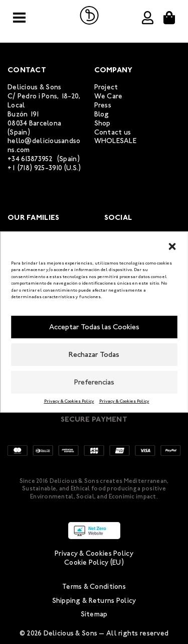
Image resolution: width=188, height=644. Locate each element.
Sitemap (94, 614)
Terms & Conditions (94, 587)
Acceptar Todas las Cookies (94, 327)
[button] (172, 245)
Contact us (113, 132)
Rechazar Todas (94, 354)
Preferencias (94, 382)
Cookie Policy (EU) (94, 562)
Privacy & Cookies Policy (69, 401)
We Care (109, 96)
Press (103, 105)
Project (106, 87)
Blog (102, 114)
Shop (103, 123)
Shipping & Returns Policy (94, 601)
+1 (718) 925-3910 (35, 168)
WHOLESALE (116, 141)
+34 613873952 (30, 159)
